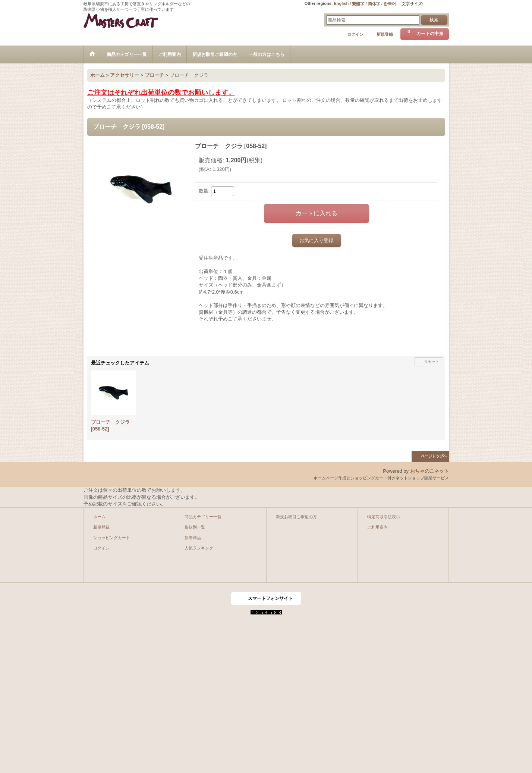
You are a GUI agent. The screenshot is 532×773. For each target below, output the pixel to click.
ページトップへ (434, 456)
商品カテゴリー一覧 (203, 517)
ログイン (355, 34)
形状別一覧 (195, 527)
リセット (432, 362)
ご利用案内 (377, 527)
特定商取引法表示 (384, 517)
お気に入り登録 (316, 240)
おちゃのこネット (429, 471)
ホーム (99, 517)
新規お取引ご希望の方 (296, 517)
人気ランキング (199, 548)
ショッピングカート (112, 538)
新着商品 (193, 538)
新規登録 (385, 34)
